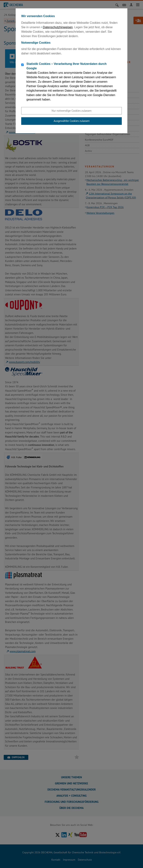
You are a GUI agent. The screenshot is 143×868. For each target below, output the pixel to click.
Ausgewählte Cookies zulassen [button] (72, 121)
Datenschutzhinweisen (58, 27)
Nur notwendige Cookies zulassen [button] (71, 111)
